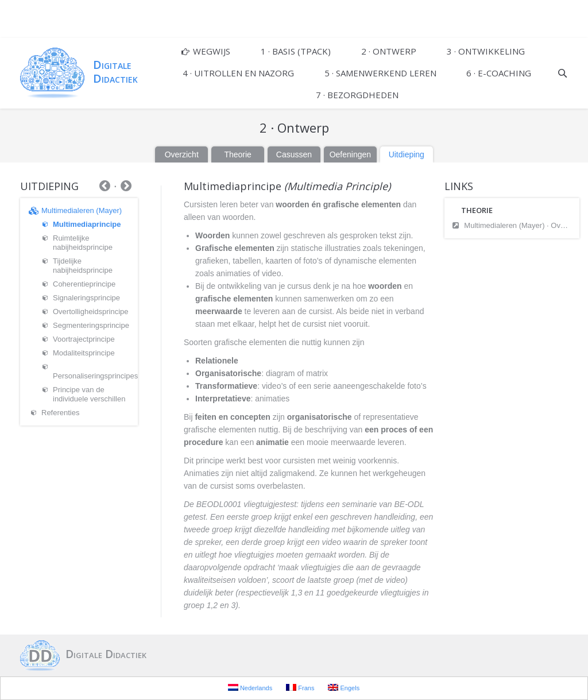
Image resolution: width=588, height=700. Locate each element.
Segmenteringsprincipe (91, 325)
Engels (344, 688)
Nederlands (250, 688)
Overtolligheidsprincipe (91, 312)
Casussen (294, 154)
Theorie (237, 154)
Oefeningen (350, 154)
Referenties (60, 413)
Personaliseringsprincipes (92, 376)
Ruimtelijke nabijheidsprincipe (83, 243)
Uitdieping (407, 154)
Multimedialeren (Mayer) (82, 210)
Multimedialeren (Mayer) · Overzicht (519, 225)
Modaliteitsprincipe (84, 353)
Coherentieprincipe (84, 284)
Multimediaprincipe (87, 224)
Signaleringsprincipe (86, 298)
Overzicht (182, 154)
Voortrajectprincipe (84, 339)
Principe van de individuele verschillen (89, 394)
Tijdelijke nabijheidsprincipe (83, 266)
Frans (300, 688)
